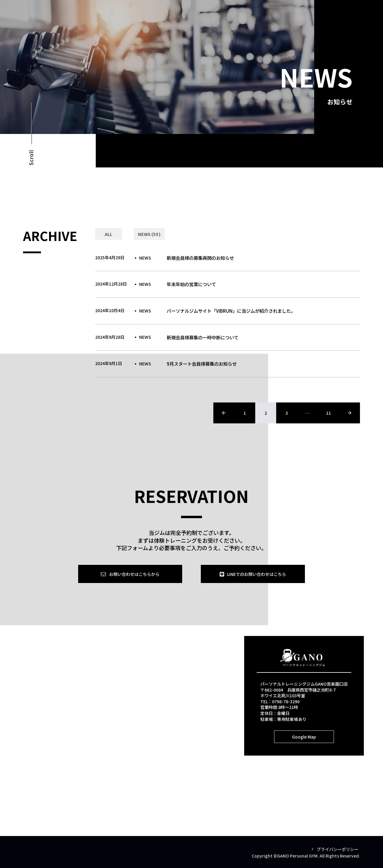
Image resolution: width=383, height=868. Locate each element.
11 (329, 413)
